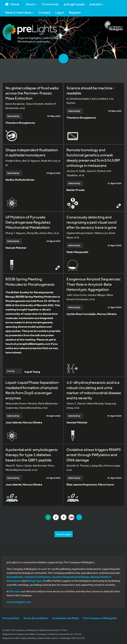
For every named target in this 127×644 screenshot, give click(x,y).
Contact (44, 12)
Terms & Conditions (36, 618)
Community (50, 4)
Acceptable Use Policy (65, 618)
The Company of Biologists (100, 618)
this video (15, 591)
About (31, 4)
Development (15, 577)
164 (72, 517)
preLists (97, 4)
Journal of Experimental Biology (71, 577)
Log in (60, 12)
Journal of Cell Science (37, 577)
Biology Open (35, 581)
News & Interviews (19, 12)
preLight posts (74, 4)
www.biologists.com (19, 602)
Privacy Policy (11, 618)
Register (75, 12)
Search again (64, 534)
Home (12, 4)
